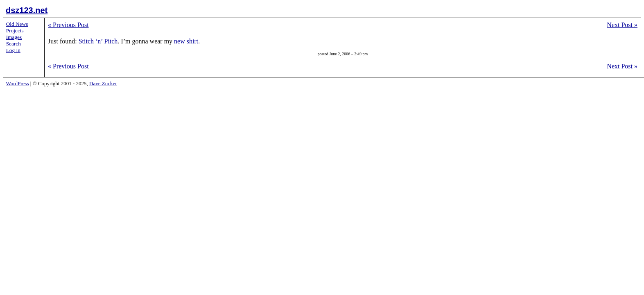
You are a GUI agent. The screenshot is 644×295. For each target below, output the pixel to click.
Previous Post (68, 25)
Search (14, 44)
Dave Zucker (103, 83)
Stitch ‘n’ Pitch (98, 41)
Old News (17, 24)
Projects (15, 31)
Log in (13, 50)
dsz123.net (27, 10)
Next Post (622, 25)
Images (14, 37)
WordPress (18, 83)
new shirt (186, 41)
